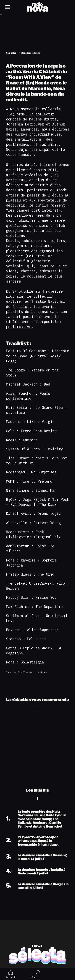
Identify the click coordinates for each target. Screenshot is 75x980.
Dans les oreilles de (19, 672)
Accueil (10, 974)
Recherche (37, 974)
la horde (42, 672)
